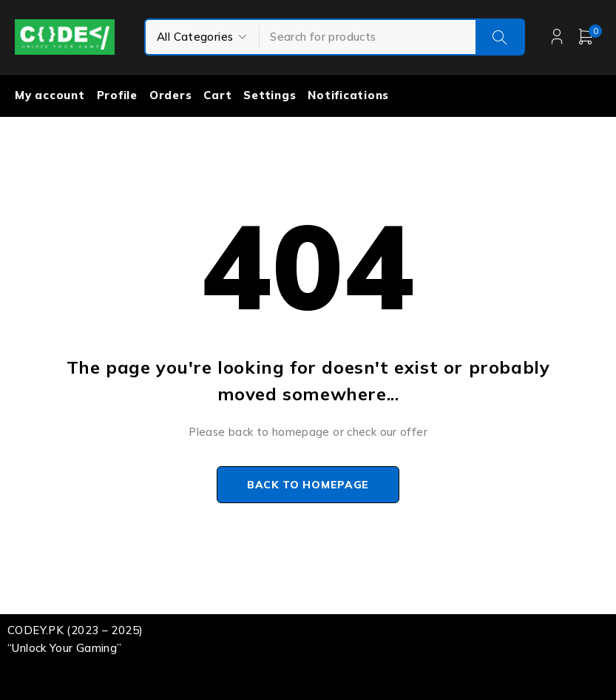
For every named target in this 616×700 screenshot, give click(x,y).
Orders (171, 95)
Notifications (348, 95)
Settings (270, 95)
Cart (217, 95)
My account (50, 95)
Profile (117, 95)
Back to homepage (308, 485)
